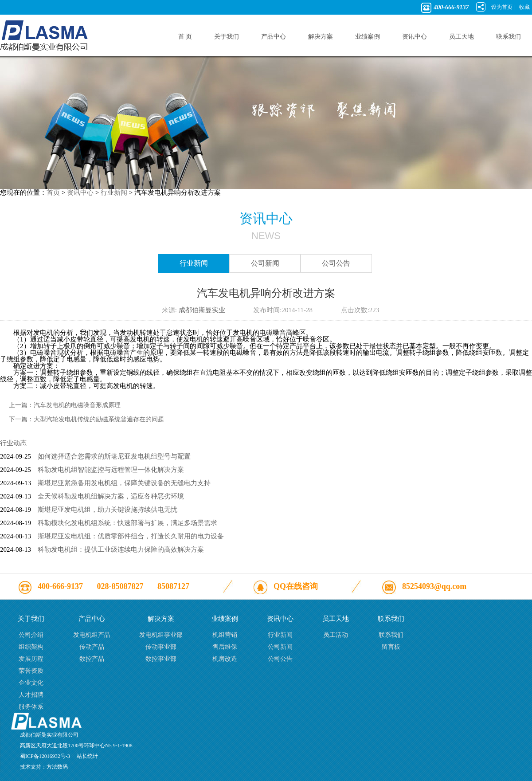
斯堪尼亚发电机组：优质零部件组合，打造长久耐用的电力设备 (131, 536)
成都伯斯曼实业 (202, 310)
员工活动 (336, 635)
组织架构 (31, 647)
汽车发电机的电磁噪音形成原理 (77, 405)
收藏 (524, 7)
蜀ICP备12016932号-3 (45, 756)
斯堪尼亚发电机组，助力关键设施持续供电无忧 (108, 510)
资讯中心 (80, 192)
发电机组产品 (92, 635)
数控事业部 (161, 659)
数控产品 (92, 659)
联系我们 (391, 635)
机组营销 (225, 635)
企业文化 (31, 683)
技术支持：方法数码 (44, 767)
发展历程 (31, 659)
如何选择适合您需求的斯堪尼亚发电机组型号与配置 (114, 456)
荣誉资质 (31, 671)
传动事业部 (161, 647)
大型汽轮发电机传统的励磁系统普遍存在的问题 (99, 419)
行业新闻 (114, 192)
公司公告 (336, 263)
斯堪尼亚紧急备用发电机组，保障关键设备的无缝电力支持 (124, 483)
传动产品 (92, 647)
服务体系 (31, 707)
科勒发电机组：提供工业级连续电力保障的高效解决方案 (121, 549)
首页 (53, 192)
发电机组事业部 (161, 635)
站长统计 (87, 756)
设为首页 (502, 7)
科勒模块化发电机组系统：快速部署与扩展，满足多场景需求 (127, 523)
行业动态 (13, 443)
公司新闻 (265, 263)
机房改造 (225, 659)
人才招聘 (31, 695)
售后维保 (225, 647)
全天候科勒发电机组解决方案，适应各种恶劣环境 (111, 496)
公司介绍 (31, 635)
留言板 (391, 647)
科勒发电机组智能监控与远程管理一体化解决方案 (111, 470)
